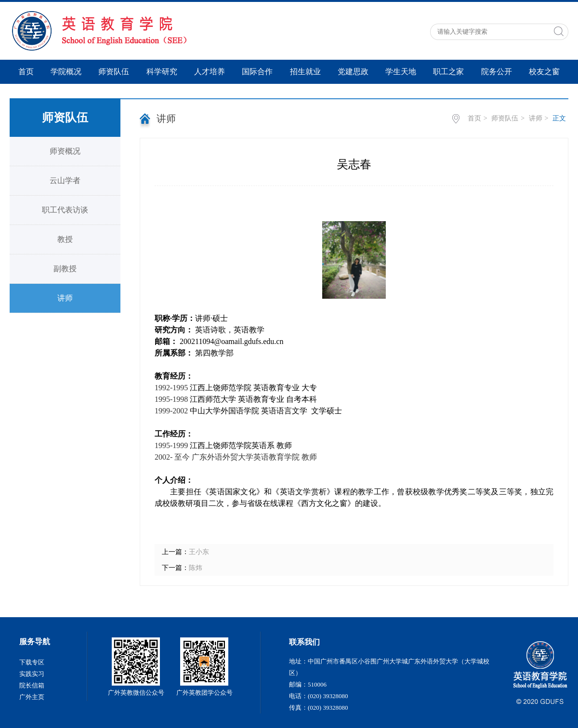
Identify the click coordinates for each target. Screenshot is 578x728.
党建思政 (353, 72)
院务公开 (497, 72)
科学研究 (162, 72)
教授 (65, 239)
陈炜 (196, 568)
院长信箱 (32, 685)
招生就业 (305, 72)
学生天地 (401, 72)
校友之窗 (544, 72)
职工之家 (448, 72)
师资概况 (65, 151)
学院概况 (66, 72)
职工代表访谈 (65, 210)
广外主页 (32, 697)
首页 (26, 72)
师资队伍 (114, 72)
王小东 (199, 552)
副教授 (65, 269)
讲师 (65, 298)
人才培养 (210, 72)
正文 (559, 118)
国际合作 (257, 72)
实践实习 (32, 674)
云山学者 (65, 180)
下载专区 (32, 662)
